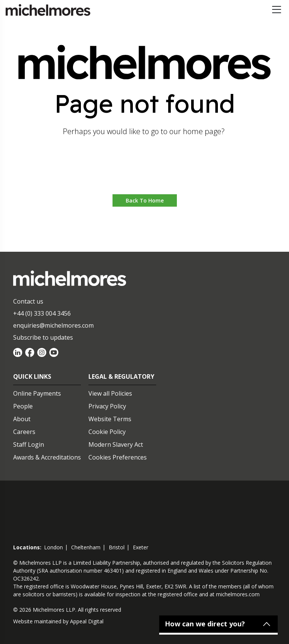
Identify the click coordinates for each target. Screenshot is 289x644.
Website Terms (110, 419)
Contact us (28, 301)
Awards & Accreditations (47, 457)
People (23, 406)
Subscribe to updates (43, 337)
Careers (24, 432)
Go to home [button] (145, 172)
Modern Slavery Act (116, 444)
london (53, 547)
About (22, 419)
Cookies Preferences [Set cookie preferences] (118, 457)
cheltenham (86, 547)
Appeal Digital (87, 621)
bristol (117, 547)
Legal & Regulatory (121, 376)
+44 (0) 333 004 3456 (42, 313)
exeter (141, 547)
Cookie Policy (107, 432)
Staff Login (29, 444)
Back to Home (145, 200)
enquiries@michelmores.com (53, 325)
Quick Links (32, 376)
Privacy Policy (107, 406)
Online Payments (37, 393)
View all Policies (110, 393)
